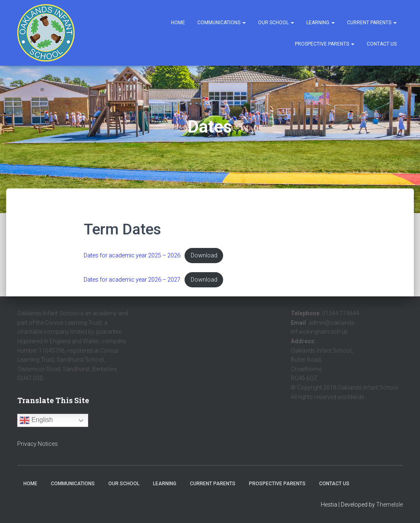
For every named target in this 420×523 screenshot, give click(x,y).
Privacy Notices (38, 444)
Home (178, 23)
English (36, 421)
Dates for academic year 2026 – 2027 (133, 280)
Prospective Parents (325, 44)
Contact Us (382, 44)
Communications (221, 23)
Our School (276, 23)
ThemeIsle (389, 505)
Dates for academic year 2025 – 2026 (133, 256)
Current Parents (372, 23)
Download (207, 256)
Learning (321, 23)
